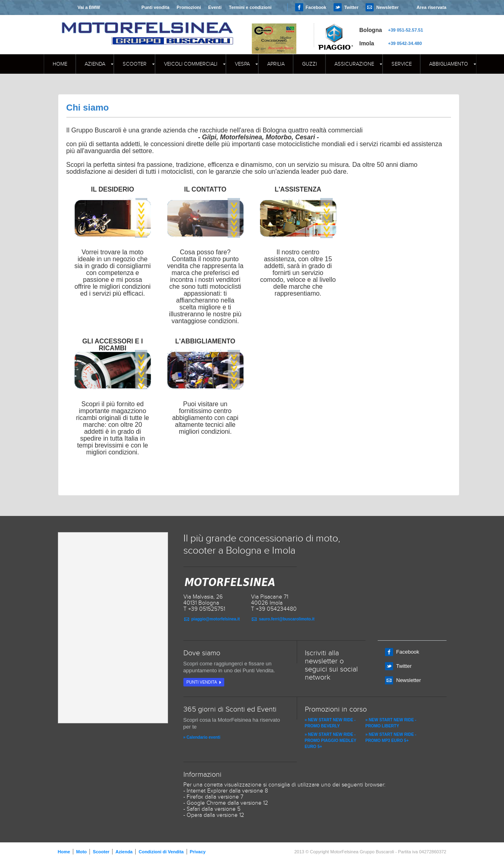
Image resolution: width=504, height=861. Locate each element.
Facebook (316, 7)
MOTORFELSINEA (147, 26)
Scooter (135, 64)
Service (402, 64)
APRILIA (276, 64)
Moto (81, 852)
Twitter (351, 7)
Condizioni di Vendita (161, 852)
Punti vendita (155, 7)
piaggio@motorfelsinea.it (216, 619)
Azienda (95, 64)
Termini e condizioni (250, 7)
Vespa (242, 64)
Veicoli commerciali (191, 64)
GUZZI (309, 64)
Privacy (198, 852)
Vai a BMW (89, 7)
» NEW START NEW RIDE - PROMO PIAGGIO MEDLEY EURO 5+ (331, 741)
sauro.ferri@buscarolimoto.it (287, 619)
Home (60, 64)
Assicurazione (354, 64)
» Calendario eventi (202, 737)
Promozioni (189, 7)
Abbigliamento (449, 64)
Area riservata (431, 7)
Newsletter (387, 7)
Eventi (215, 7)
